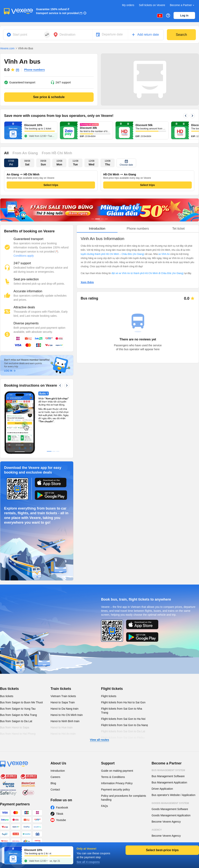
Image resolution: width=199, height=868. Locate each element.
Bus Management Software (168, 776)
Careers (55, 777)
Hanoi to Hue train (62, 727)
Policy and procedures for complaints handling (124, 798)
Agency (157, 830)
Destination (67, 35)
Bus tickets (9, 689)
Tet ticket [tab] (179, 229)
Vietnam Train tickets (63, 696)
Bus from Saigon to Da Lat (16, 721)
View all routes (99, 740)
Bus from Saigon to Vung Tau (18, 709)
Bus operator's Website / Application (173, 795)
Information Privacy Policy (117, 783)
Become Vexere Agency (166, 822)
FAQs (104, 806)
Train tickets (61, 689)
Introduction (58, 771)
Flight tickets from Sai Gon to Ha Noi (123, 719)
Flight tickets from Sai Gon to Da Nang (124, 725)
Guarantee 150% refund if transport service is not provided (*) (59, 11)
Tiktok (60, 814)
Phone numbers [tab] (138, 229)
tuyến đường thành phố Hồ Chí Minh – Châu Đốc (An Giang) (112, 254)
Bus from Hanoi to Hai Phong (18, 734)
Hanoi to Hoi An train (63, 734)
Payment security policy (115, 790)
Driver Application (162, 789)
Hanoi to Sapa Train (63, 702)
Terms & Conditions (113, 777)
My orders (128, 5)
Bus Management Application (169, 782)
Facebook (62, 808)
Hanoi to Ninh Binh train (65, 721)
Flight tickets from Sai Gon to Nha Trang (122, 711)
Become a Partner (182, 5)
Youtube (61, 820)
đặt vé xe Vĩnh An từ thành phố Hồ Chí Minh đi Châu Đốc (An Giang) (147, 273)
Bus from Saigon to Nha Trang (18, 715)
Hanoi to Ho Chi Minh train (67, 715)
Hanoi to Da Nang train (64, 709)
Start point (20, 35)
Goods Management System (170, 803)
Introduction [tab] (97, 229)
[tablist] (138, 229)
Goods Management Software (170, 809)
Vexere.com (7, 48)
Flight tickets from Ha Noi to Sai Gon (123, 702)
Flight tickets (112, 689)
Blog (53, 783)
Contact (55, 790)
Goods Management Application (171, 815)
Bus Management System (168, 770)
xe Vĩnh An (164, 254)
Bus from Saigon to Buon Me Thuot (21, 702)
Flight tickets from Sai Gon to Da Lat (123, 731)
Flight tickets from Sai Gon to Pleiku (123, 738)
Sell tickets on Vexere (152, 5)
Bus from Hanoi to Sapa (15, 727)
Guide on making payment (117, 771)
